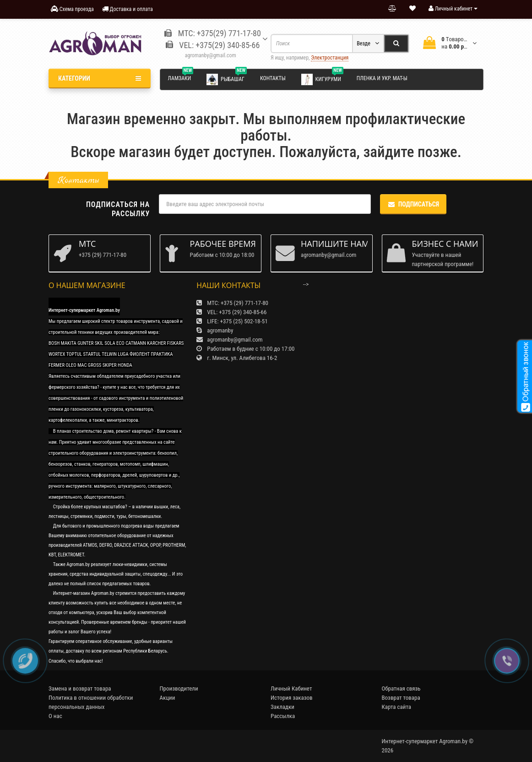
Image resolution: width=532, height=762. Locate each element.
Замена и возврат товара (80, 689)
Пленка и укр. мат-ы (382, 78)
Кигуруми (322, 79)
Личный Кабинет (291, 689)
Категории (100, 78)
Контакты (273, 78)
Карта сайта (397, 707)
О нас (55, 716)
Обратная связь (401, 689)
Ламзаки (181, 77)
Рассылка (283, 716)
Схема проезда (72, 9)
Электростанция (330, 58)
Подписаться (413, 204)
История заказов (292, 698)
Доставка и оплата (128, 9)
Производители (179, 689)
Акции (168, 698)
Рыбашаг (227, 79)
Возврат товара (401, 698)
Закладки (282, 707)
